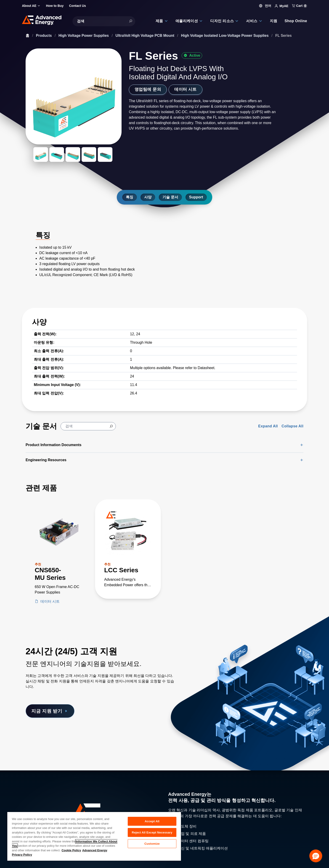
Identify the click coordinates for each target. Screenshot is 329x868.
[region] (94, 836)
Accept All (152, 821)
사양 (148, 197)
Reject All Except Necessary (152, 832)
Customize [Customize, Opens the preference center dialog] (152, 844)
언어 (265, 6)
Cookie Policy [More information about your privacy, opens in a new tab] (71, 850)
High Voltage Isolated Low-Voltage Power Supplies (225, 36)
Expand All (268, 426)
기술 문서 (170, 197)
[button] (316, 856)
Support (196, 197)
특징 (130, 197)
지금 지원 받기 (50, 711)
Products (44, 36)
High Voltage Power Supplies (84, 36)
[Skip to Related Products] (4, 481)
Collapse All (292, 426)
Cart (300, 6)
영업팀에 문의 (148, 89)
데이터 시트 (186, 89)
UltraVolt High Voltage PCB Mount (146, 36)
